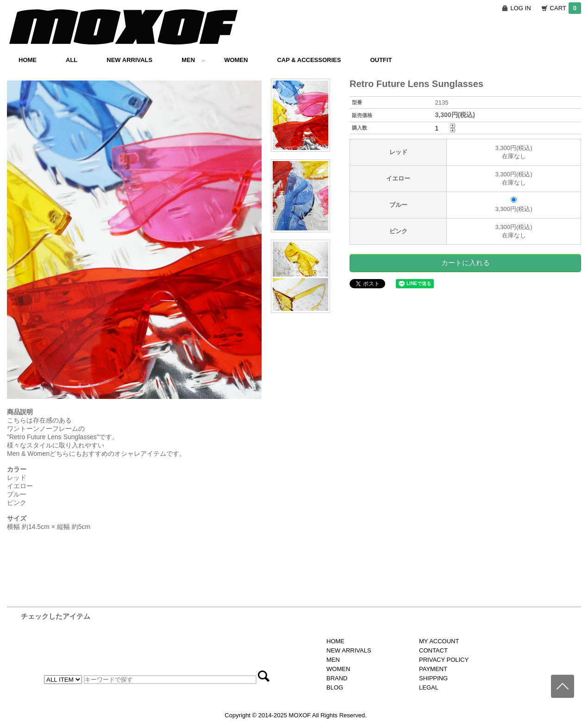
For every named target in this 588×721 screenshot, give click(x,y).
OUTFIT (381, 60)
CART (566, 8)
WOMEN (236, 60)
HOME (28, 60)
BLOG (335, 687)
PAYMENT (433, 669)
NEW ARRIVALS (129, 60)
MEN (194, 60)
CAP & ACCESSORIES (309, 60)
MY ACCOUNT (439, 641)
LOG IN (521, 8)
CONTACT (433, 650)
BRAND (337, 678)
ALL (72, 60)
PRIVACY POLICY (444, 660)
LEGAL (429, 687)
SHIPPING (433, 678)
